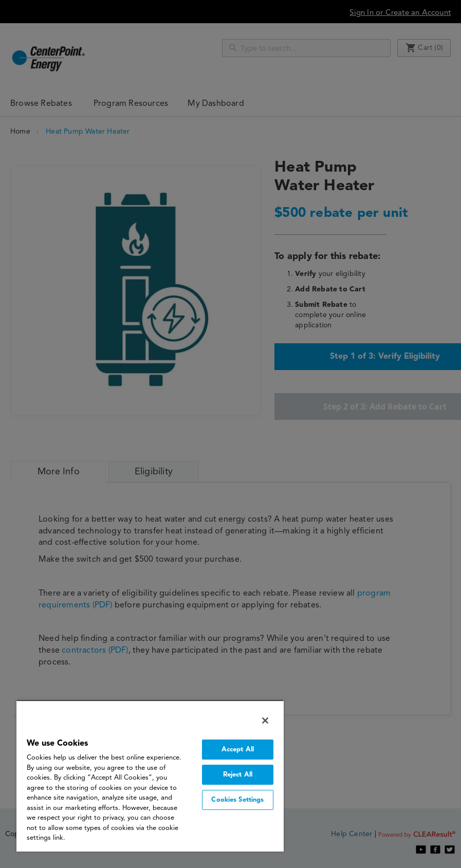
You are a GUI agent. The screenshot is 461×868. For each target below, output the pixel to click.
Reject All (238, 775)
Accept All (238, 750)
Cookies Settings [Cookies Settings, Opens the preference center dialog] (237, 800)
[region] (150, 776)
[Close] (265, 721)
